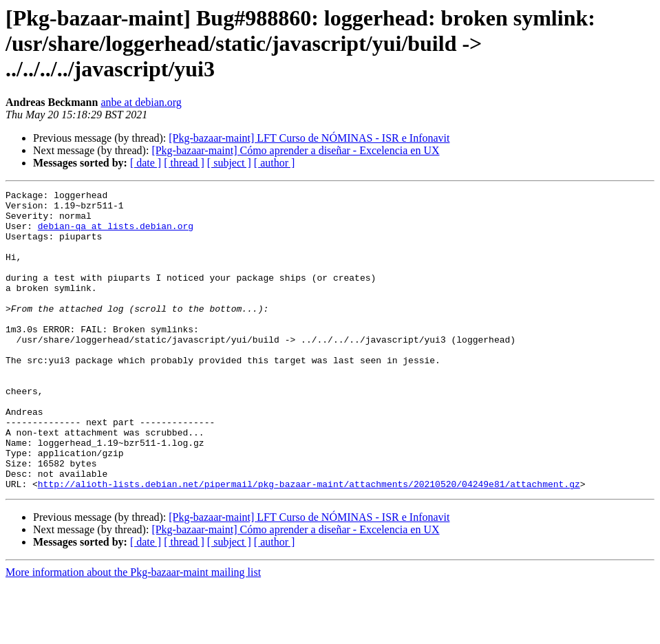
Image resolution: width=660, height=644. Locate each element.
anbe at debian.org (141, 102)
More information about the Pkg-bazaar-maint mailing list (133, 632)
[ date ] (146, 163)
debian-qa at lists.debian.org (116, 234)
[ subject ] (229, 163)
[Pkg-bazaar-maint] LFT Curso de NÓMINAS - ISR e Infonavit (309, 138)
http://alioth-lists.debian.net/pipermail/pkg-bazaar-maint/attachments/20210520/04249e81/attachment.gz (309, 544)
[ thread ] (184, 163)
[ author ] (275, 163)
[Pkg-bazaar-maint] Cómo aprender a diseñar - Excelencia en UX (295, 150)
